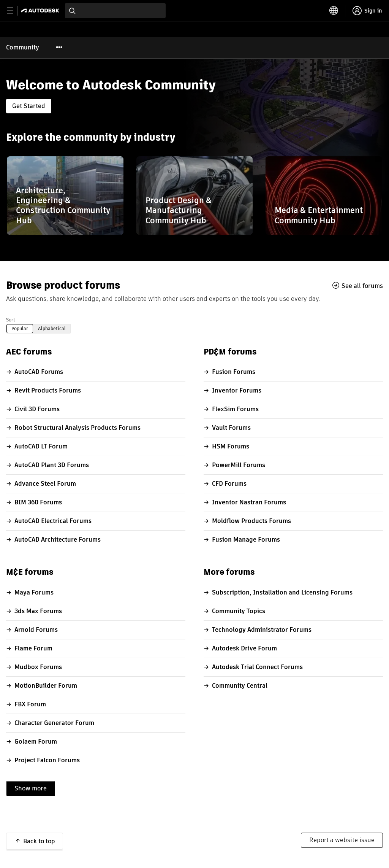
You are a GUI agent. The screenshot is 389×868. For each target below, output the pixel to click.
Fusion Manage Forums (246, 540)
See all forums (362, 286)
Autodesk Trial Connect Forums (257, 667)
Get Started (29, 106)
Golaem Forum (36, 742)
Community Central (240, 686)
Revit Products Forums (48, 390)
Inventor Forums (237, 390)
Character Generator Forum (54, 723)
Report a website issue (342, 840)
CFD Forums (229, 484)
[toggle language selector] (334, 11)
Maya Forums (34, 592)
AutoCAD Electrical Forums (53, 521)
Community (23, 47)
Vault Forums (231, 428)
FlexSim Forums (235, 409)
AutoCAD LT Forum (41, 446)
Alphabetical (52, 328)
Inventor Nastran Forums (249, 502)
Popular (20, 328)
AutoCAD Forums (39, 372)
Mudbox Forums (38, 667)
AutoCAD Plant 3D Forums (52, 465)
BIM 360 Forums (38, 502)
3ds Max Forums (38, 611)
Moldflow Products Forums (251, 521)
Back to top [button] (39, 841)
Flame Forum (33, 648)
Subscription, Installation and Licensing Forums (282, 592)
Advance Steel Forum (45, 484)
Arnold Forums (36, 630)
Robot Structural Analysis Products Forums (77, 428)
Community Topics (239, 611)
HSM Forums (231, 446)
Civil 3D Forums (37, 409)
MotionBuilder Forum (46, 686)
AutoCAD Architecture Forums (58, 540)
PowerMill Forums (239, 465)
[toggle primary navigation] (14, 11)
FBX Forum (30, 704)
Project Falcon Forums (47, 760)
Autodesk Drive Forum (244, 648)
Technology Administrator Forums (262, 630)
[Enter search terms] (115, 11)
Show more (31, 788)
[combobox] (115, 11)
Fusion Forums (234, 372)
